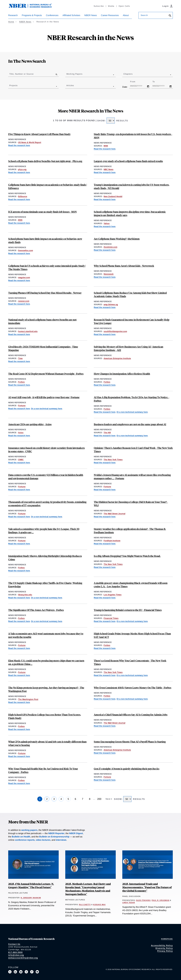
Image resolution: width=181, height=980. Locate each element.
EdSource (23, 196)
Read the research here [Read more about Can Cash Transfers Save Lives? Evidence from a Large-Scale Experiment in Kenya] (19, 361)
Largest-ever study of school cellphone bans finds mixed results (128, 161)
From (135, 82)
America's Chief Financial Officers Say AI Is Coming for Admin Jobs (131, 715)
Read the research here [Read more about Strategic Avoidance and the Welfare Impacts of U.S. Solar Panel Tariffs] (19, 675)
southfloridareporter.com (115, 331)
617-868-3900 (15, 952)
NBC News (109, 169)
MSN (106, 146)
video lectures (43, 840)
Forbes (21, 382)
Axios (21, 433)
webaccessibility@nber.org (23, 958)
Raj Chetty (85, 905)
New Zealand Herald (113, 196)
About (126, 15)
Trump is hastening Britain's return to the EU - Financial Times (128, 610)
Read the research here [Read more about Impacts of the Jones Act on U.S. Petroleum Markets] (19, 621)
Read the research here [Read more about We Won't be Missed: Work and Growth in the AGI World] (19, 648)
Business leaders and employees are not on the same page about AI (130, 424)
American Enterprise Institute (117, 358)
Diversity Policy (164, 948)
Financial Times (111, 618)
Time (20, 358)
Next (108, 799)
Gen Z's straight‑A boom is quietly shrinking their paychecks (127, 769)
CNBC (21, 460)
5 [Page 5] (68, 799)
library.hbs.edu (25, 595)
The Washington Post (28, 699)
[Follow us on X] (10, 972)
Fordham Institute (112, 541)
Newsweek (109, 274)
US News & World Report (30, 142)
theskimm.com (110, 247)
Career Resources (110, 15)
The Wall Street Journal (114, 514)
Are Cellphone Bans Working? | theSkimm (117, 239)
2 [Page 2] (47, 799)
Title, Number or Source (21, 74)
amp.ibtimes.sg (111, 304)
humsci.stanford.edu (28, 331)
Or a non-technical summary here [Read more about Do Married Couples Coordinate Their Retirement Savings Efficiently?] (132, 699)
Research (13, 15)
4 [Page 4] (61, 799)
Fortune (22, 406)
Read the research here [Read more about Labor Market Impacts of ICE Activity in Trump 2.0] (105, 149)
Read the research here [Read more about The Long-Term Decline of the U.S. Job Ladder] (105, 463)
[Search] (170, 16)
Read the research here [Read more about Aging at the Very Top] (19, 436)
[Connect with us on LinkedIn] (15, 972)
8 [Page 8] (90, 799)
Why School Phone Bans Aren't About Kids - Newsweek (124, 266)
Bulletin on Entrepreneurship (54, 837)
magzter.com (24, 277)
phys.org (22, 169)
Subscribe (99, 6)
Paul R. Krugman (161, 900)
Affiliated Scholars (71, 15)
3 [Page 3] (54, 799)
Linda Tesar (129, 903)
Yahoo (107, 223)
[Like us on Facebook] (32, 972)
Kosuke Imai (99, 905)
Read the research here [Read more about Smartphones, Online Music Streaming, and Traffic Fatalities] (105, 567)
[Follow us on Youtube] (37, 972)
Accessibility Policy (162, 945)
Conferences (52, 15)
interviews (61, 840)
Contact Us (14, 944)
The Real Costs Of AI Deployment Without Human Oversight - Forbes (46, 374)
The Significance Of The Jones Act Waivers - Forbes (36, 610)
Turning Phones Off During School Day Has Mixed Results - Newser (45, 293)
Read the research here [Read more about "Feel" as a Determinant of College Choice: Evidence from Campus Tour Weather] (105, 517)
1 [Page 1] (40, 799)
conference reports (25, 840)
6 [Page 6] (75, 799)
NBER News (91, 15)
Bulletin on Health (21, 837)
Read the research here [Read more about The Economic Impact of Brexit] (105, 621)
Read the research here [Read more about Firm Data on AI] (19, 409)
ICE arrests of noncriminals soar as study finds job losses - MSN (42, 212)
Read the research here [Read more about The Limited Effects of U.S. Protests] (19, 702)
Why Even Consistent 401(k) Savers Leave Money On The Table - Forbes (133, 688)
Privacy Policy (165, 951)
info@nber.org (16, 955)
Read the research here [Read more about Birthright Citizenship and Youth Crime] (19, 571)
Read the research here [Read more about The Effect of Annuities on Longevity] (105, 334)
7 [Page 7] (83, 799)
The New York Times (113, 460)
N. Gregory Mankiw (31, 898)
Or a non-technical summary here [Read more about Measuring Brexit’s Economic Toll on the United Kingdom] (132, 621)
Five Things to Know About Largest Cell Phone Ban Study (39, 134)
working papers (29, 830)
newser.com (24, 301)
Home (11, 22)
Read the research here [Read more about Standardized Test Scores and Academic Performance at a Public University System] (105, 648)
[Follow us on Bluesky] (21, 972)
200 (99, 799)
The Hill (107, 433)
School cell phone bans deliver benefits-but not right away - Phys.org (45, 161)
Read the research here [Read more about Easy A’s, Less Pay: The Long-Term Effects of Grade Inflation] (19, 544)
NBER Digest (76, 833)
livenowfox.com (26, 250)
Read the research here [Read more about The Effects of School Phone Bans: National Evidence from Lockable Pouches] (19, 145)
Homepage (167, 939)
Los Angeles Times (113, 595)
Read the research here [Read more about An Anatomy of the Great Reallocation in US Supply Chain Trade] (19, 598)
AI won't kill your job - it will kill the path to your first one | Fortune (44, 397)
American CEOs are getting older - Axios (30, 424)
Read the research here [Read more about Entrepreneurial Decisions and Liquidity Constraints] (19, 783)
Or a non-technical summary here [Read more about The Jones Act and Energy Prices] (47, 621)
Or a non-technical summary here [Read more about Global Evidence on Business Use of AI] (47, 409)
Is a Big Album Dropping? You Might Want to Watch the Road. (127, 556)
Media (111, 6)
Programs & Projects (32, 15)
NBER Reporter (56, 833)
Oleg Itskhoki (143, 900)
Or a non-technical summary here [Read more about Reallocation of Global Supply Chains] (47, 598)
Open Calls (124, 6)
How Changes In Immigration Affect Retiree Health (122, 374)
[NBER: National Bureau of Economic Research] (32, 7)
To (156, 82)
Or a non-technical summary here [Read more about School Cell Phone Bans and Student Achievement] (132, 675)
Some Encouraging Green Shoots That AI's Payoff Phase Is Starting (130, 742)
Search (144, 15)
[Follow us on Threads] (26, 972)
